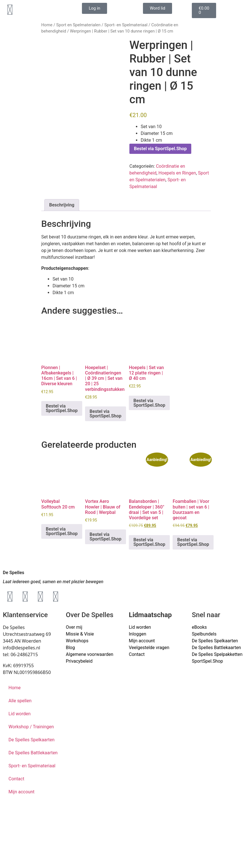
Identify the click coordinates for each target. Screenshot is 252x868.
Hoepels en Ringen (177, 173)
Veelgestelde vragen (149, 648)
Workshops (77, 641)
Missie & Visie (80, 634)
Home (47, 25)
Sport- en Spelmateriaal (126, 25)
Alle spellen (20, 701)
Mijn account (142, 641)
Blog (70, 648)
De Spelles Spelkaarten (31, 740)
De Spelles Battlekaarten (33, 753)
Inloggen (138, 634)
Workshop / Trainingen (31, 727)
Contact (137, 654)
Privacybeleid (79, 661)
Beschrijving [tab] (62, 205)
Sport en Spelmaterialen (78, 25)
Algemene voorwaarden (90, 654)
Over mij (74, 627)
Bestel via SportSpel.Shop (160, 149)
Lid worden (140, 627)
